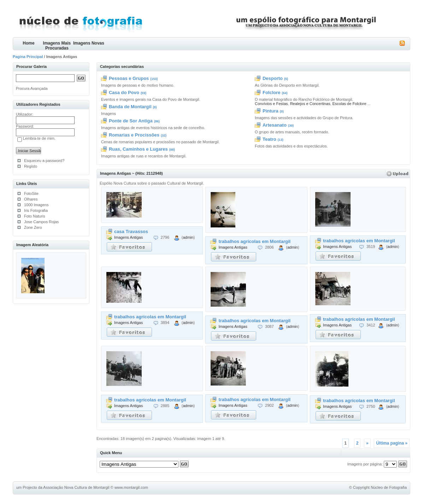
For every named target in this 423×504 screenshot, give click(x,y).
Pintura (271, 111)
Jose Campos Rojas (41, 222)
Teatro (269, 139)
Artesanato (275, 125)
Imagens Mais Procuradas (57, 45)
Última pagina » (392, 443)
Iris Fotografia (36, 210)
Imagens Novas (89, 43)
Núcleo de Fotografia (389, 487)
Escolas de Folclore (349, 104)
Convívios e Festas (271, 104)
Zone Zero (33, 227)
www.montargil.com (131, 487)
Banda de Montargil (130, 107)
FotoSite (31, 193)
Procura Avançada (32, 88)
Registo (31, 166)
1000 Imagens (36, 205)
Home (28, 43)
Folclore (272, 92)
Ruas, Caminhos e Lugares (138, 149)
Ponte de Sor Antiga (131, 121)
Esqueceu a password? (44, 161)
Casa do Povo (124, 92)
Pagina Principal (28, 57)
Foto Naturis (35, 216)
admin (188, 237)
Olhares (31, 199)
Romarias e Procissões (134, 135)
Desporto (273, 78)
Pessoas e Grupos (129, 78)
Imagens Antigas (128, 237)
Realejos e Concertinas (310, 104)
